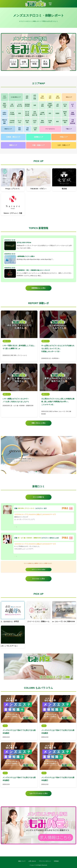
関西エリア (13, 145)
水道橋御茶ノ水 (42, 113)
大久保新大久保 (20, 105)
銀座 (57, 122)
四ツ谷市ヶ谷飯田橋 (27, 113)
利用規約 (56, 861)
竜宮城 (64, 189)
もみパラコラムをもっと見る (38, 793)
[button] (74, 52)
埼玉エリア (69, 97)
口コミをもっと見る (38, 579)
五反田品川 (35, 122)
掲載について (22, 861)
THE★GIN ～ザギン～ (38, 189)
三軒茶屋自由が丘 (12, 122)
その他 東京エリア (16, 97)
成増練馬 (27, 97)
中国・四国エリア (38, 145)
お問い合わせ (32, 861)
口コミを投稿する (38, 497)
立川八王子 (5, 97)
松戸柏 (73, 105)
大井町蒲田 (35, 129)
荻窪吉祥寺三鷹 (4, 105)
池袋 (35, 105)
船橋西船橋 (73, 113)
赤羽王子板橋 (35, 97)
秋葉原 (57, 113)
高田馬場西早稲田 (27, 105)
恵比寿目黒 (27, 122)
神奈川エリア (8, 129)
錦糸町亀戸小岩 (65, 113)
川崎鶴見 (27, 129)
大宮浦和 (50, 97)
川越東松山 (42, 97)
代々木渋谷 (20, 122)
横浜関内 (20, 129)
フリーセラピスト (50, 129)
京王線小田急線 (12, 113)
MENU (50, 4)
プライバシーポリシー (45, 861)
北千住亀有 (65, 105)
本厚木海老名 (4, 113)
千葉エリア (69, 129)
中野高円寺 (12, 105)
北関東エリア (38, 137)
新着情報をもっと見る (38, 288)
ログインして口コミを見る (38, 570)
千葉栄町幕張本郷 (73, 122)
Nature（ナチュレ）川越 (13, 213)
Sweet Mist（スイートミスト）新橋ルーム (37, 621)
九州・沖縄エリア (64, 145)
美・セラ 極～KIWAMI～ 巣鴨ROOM (29, 538)
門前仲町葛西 (65, 122)
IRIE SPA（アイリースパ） (26, 508)
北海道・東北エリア (13, 137)
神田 (50, 113)
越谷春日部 (58, 97)
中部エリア (64, 137)
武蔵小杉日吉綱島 (4, 122)
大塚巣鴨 (42, 105)
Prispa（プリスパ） (13, 189)
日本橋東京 (50, 122)
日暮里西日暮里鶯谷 (50, 105)
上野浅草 (57, 105)
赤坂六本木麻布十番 (35, 113)
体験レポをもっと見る (38, 423)
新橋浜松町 (42, 122)
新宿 (20, 113)
